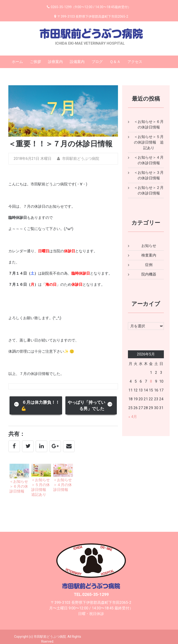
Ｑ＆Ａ (115, 62)
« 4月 (133, 417)
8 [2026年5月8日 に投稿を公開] (151, 381)
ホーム (17, 62)
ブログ (97, 62)
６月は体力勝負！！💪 (37, 405)
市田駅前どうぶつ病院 (78, 159)
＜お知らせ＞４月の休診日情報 (63, 485)
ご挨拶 (35, 62)
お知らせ (149, 246)
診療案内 (55, 62)
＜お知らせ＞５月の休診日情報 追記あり (149, 142)
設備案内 (77, 62)
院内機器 (149, 274)
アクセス (135, 62)
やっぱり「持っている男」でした (90, 405)
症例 (149, 265)
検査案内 (149, 255)
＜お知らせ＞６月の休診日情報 (19, 486)
